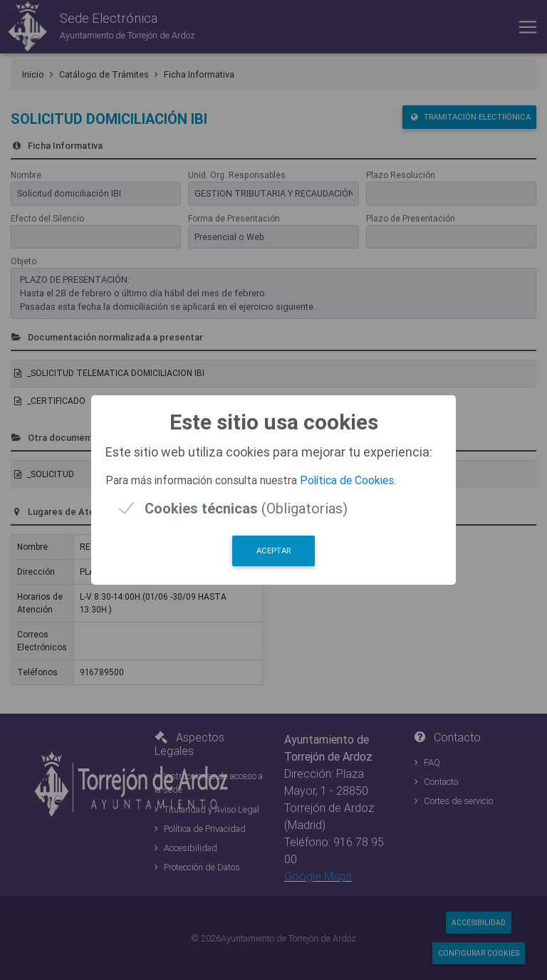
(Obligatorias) (246, 508)
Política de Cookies (347, 480)
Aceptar (273, 551)
